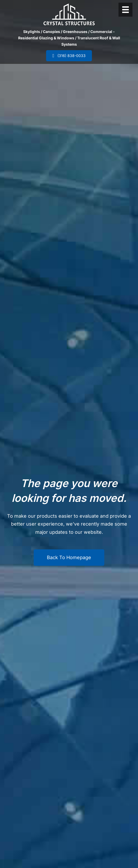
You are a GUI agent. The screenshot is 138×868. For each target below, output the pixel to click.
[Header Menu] (125, 10)
